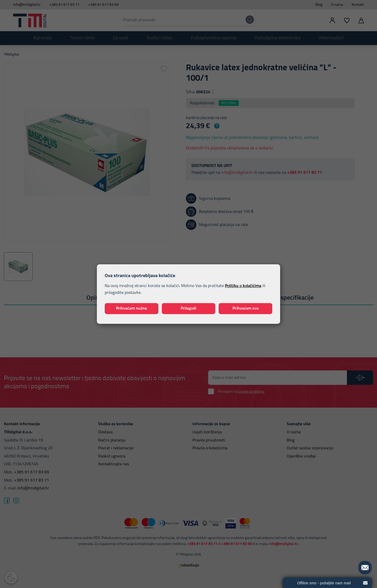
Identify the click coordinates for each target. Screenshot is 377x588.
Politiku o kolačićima (243, 286)
